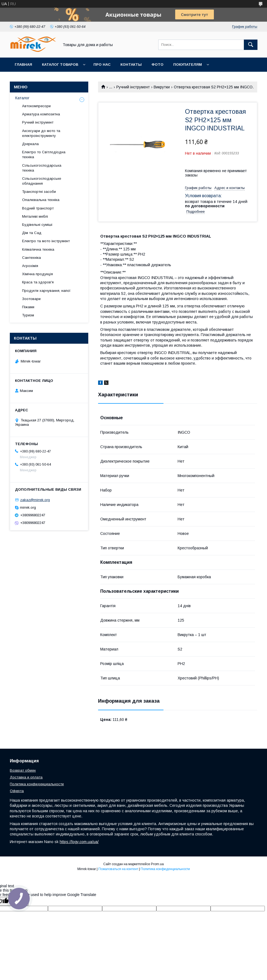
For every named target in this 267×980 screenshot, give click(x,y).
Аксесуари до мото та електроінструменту (41, 133)
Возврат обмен (23, 770)
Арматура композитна (41, 114)
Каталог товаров (60, 65)
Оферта (17, 791)
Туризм (28, 315)
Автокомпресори (36, 106)
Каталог (22, 98)
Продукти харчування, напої (46, 291)
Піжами (28, 307)
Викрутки (162, 87)
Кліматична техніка (38, 249)
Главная (23, 65)
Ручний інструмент (133, 87)
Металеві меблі (35, 216)
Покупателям (188, 65)
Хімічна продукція (37, 274)
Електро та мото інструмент (46, 241)
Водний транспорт (38, 208)
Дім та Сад (32, 233)
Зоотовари (31, 299)
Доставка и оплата (26, 777)
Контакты (131, 65)
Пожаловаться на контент (118, 869)
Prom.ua (157, 864)
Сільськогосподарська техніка (42, 168)
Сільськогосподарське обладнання (42, 181)
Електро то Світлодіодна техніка (44, 155)
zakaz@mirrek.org (35, 500)
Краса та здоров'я (38, 282)
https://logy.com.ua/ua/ (79, 842)
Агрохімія (30, 266)
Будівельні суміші (37, 225)
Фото (157, 65)
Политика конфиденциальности (37, 784)
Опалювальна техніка (41, 200)
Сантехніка (31, 258)
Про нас (102, 65)
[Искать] (251, 45)
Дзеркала (30, 144)
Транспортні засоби (39, 192)
